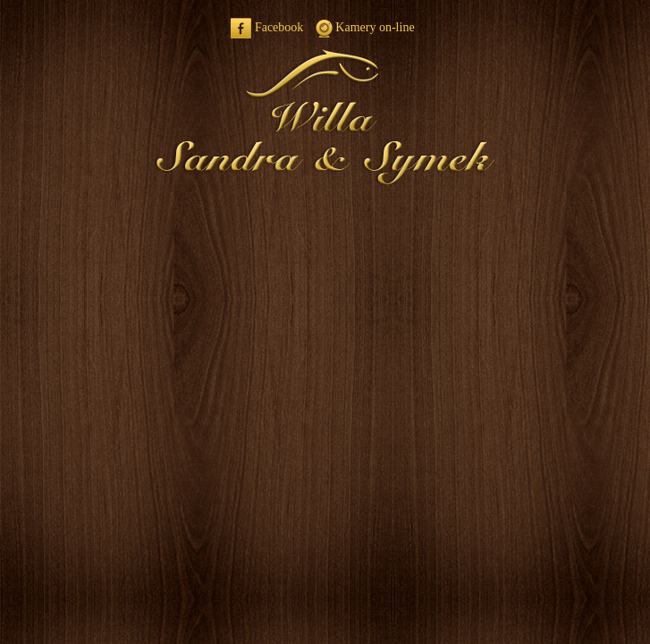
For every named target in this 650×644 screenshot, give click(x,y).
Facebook (267, 27)
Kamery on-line (365, 27)
